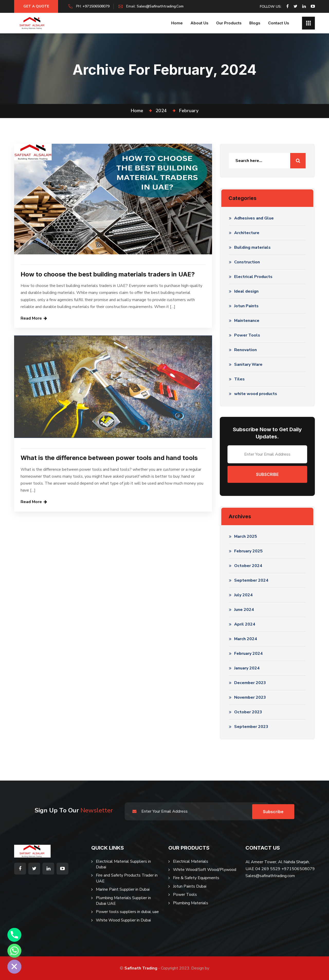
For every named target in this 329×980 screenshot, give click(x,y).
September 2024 (251, 580)
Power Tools (247, 335)
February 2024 (248, 654)
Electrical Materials (191, 861)
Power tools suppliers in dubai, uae (127, 912)
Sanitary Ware (248, 364)
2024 (161, 111)
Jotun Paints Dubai (190, 886)
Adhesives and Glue (254, 218)
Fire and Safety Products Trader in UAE (127, 878)
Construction (247, 262)
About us (199, 23)
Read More (31, 318)
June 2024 (244, 610)
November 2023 (250, 697)
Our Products (229, 23)
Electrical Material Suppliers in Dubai (123, 864)
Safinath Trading (141, 968)
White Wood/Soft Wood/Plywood (205, 870)
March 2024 (246, 639)
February (189, 111)
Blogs (255, 23)
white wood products (256, 394)
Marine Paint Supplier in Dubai (123, 889)
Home (177, 23)
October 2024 (248, 566)
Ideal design (246, 291)
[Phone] (14, 935)
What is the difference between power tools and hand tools (109, 458)
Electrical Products (253, 277)
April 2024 (245, 624)
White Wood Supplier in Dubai (123, 920)
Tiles (239, 379)
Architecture (247, 233)
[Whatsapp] (14, 951)
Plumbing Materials (191, 903)
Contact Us (279, 23)
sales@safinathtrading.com (162, 6)
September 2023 (251, 727)
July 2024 (243, 595)
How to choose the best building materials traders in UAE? (108, 274)
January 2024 (247, 668)
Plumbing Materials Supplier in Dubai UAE (123, 901)
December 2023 (250, 683)
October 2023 (248, 712)
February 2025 (248, 551)
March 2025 (246, 536)
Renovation (245, 350)
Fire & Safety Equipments (196, 878)
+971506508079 (98, 6)
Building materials (252, 247)
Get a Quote (37, 6)
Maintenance (247, 321)
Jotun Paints (246, 306)
